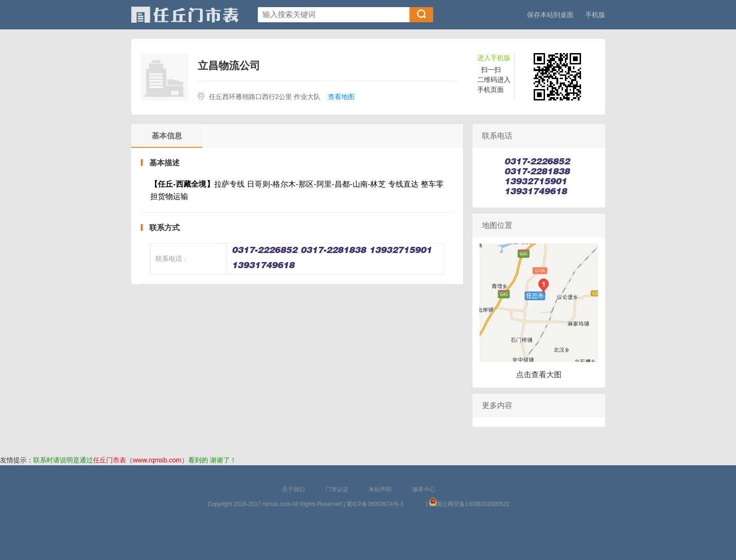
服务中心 (424, 489)
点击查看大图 (539, 375)
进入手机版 (494, 58)
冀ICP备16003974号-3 (375, 504)
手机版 (595, 15)
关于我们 (293, 489)
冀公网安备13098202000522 (473, 504)
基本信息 (167, 136)
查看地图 (341, 97)
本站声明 (380, 489)
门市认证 (337, 489)
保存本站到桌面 (550, 15)
